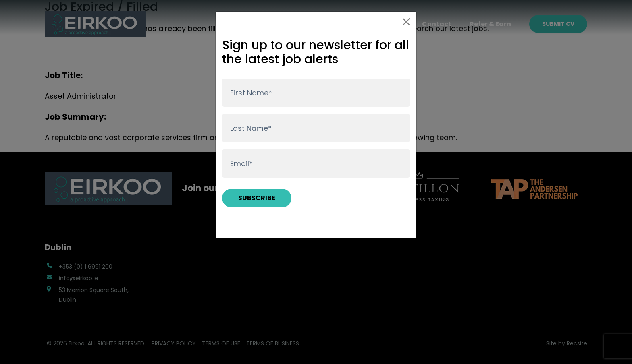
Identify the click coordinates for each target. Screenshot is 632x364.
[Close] (406, 22)
